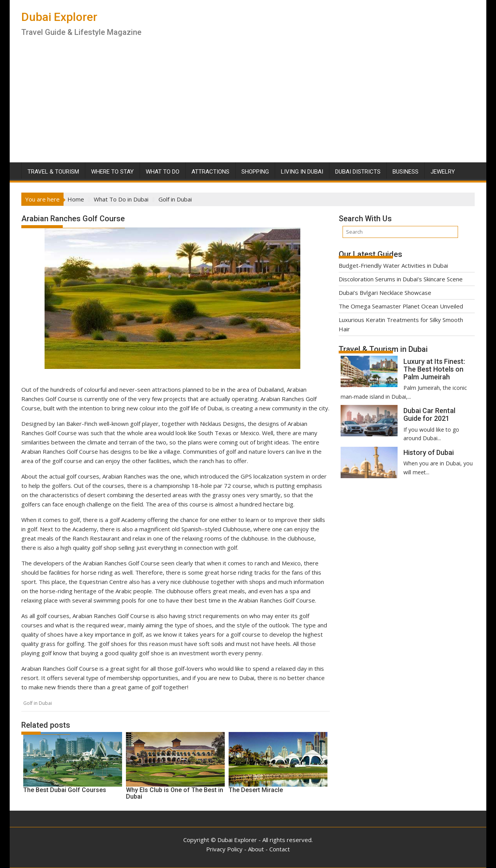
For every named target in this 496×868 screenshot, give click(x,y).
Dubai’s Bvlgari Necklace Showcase (385, 293)
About (256, 849)
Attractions (210, 172)
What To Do (163, 172)
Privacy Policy (224, 849)
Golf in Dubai (38, 703)
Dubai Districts (358, 172)
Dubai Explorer (59, 17)
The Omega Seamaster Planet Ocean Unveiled (401, 306)
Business (406, 172)
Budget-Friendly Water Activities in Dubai (393, 265)
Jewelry (443, 172)
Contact (280, 849)
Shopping (255, 172)
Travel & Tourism (53, 172)
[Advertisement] (248, 104)
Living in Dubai (302, 172)
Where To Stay (112, 172)
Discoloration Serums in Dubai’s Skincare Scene (401, 279)
